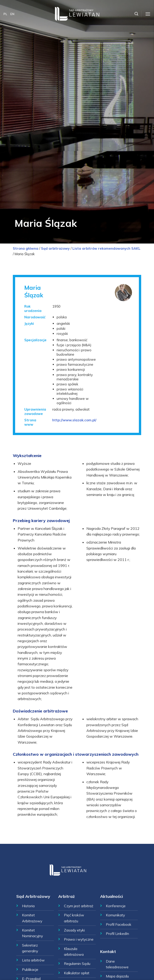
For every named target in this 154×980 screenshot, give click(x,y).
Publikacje (30, 969)
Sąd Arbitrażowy (33, 896)
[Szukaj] (136, 14)
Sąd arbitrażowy (55, 248)
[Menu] (148, 14)
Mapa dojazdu (117, 976)
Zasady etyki (74, 930)
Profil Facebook (119, 924)
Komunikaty (115, 915)
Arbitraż (66, 896)
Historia (28, 906)
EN (12, 14)
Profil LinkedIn (117, 934)
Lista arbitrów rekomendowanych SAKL (106, 248)
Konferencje (116, 906)
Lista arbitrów (33, 960)
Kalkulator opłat (77, 973)
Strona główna (26, 248)
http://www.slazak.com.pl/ (74, 420)
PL (5, 14)
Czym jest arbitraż (79, 906)
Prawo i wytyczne (79, 939)
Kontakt (108, 951)
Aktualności (111, 896)
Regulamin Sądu (77, 964)
